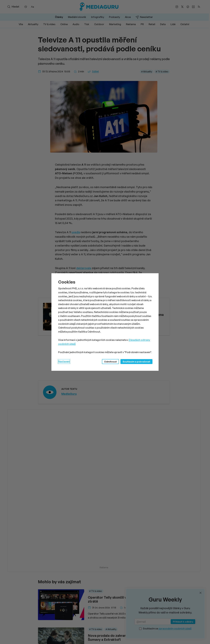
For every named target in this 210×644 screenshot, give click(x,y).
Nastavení (64, 361)
